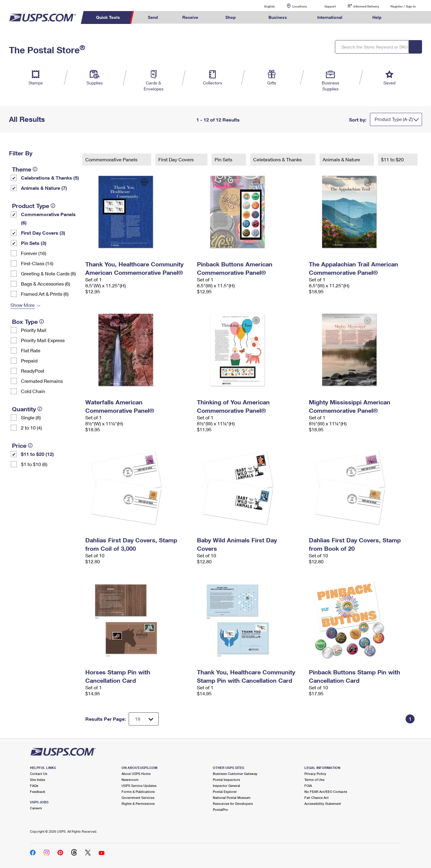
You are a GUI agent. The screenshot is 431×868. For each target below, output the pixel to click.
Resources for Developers (233, 803)
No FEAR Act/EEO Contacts (326, 792)
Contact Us (39, 774)
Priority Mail (34, 330)
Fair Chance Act (317, 798)
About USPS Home (136, 774)
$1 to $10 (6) (34, 464)
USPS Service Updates (139, 786)
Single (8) (31, 417)
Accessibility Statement (323, 803)
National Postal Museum (232, 798)
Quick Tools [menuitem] (108, 17)
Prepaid (29, 361)
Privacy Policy (315, 774)
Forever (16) (34, 253)
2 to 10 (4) (31, 428)
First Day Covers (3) (43, 233)
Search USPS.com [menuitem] (405, 18)
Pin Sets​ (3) (34, 243)
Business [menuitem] (278, 17)
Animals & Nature (342, 159)
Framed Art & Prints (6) (45, 294)
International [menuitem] (330, 17)
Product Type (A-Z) (394, 119)
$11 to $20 (393, 159)
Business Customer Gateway (235, 774)
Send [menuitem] (153, 17)
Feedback (38, 792)
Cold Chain (33, 391)
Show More (23, 305)
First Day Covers (177, 159)
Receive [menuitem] (190, 17)
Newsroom (130, 780)
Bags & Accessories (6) (45, 284)
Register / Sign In (403, 6)
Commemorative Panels (112, 159)
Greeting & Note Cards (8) (48, 273)
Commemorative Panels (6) (48, 218)
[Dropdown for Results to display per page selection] (144, 719)
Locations (300, 6)
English (263, 6)
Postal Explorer (225, 792)
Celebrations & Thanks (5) (50, 178)
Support (330, 6)
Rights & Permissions (138, 803)
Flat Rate (31, 350)
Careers (36, 808)
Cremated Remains (42, 381)
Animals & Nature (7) (44, 188)
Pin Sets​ (224, 159)
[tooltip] (35, 169)
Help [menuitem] (377, 17)
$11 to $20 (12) (37, 454)
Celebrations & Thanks (278, 159)
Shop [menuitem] (231, 17)
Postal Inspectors (226, 780)
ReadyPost (33, 371)
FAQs (34, 786)
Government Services (138, 798)
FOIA (308, 786)
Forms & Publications (138, 792)
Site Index (38, 780)
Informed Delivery (366, 6)
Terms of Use (314, 780)
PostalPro (220, 809)
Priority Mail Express (43, 340)
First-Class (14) (37, 263)
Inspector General (226, 786)
